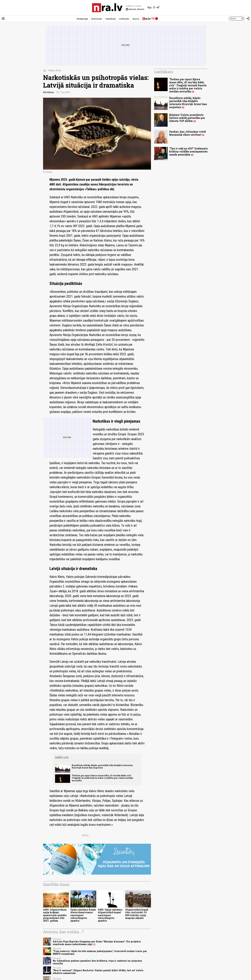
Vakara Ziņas (55, 70)
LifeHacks (124, 19)
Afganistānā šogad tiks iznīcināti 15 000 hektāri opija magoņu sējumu (137, 914)
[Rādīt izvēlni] (3, 19)
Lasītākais (164, 72)
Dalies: (85, 835)
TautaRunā (110, 19)
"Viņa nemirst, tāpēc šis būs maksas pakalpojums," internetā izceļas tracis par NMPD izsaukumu (100, 952)
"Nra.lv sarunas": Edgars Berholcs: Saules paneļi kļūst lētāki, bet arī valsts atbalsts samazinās (98, 972)
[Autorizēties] (248, 19)
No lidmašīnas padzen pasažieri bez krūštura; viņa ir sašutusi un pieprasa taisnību (97, 962)
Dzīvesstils (97, 19)
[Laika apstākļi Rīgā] (154, 8)
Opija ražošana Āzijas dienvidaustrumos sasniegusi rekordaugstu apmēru (83, 915)
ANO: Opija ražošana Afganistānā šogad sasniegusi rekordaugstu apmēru (110, 915)
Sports (136, 19)
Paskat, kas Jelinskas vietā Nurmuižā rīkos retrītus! (188, 133)
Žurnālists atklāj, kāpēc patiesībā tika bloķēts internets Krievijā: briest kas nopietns (102, 766)
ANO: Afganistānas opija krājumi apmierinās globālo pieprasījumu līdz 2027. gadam (55, 915)
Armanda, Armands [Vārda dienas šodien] (135, 9)
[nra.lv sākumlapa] (107, 8)
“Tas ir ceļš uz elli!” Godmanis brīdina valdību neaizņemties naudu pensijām (188, 151)
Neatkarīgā (82, 19)
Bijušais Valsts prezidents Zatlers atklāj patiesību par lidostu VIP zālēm (187, 118)
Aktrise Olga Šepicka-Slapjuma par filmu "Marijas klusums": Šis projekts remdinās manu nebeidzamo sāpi (97, 943)
